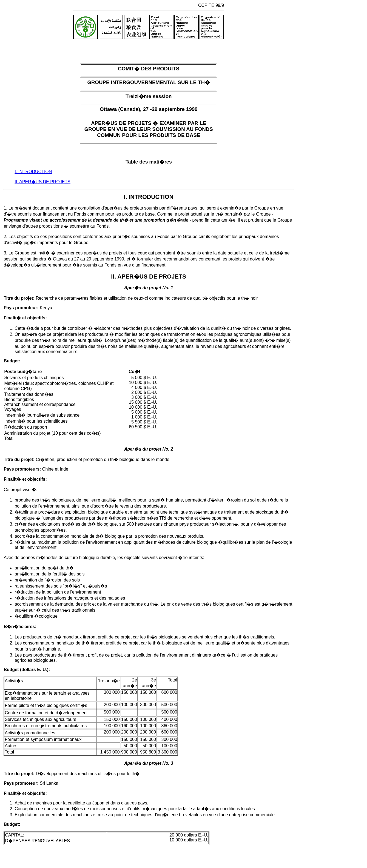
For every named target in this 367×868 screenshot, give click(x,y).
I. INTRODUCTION (33, 172)
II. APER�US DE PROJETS (42, 182)
